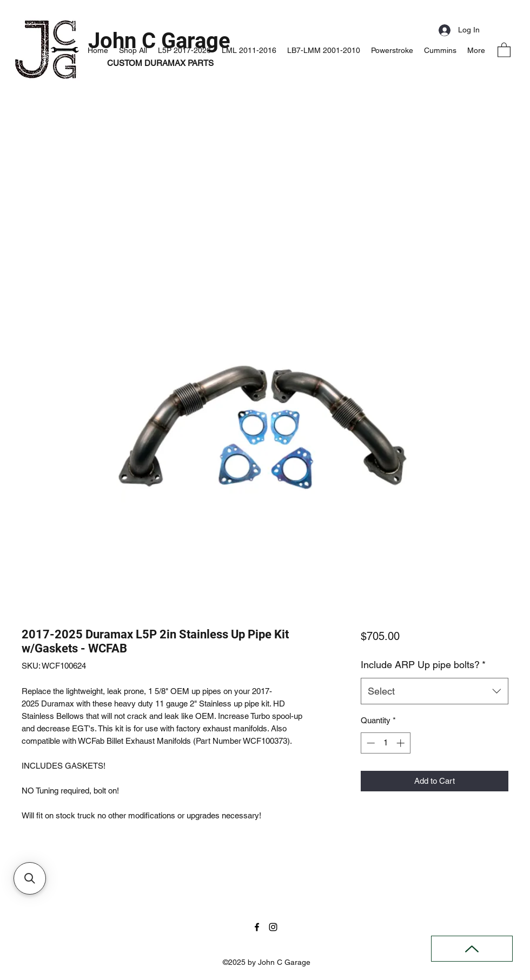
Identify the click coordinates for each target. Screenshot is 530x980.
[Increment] (402, 743)
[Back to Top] (472, 949)
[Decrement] (370, 743)
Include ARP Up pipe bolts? (423, 665)
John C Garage (159, 41)
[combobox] (435, 691)
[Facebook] (257, 927)
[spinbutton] (385, 743)
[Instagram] (273, 927)
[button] (504, 49)
